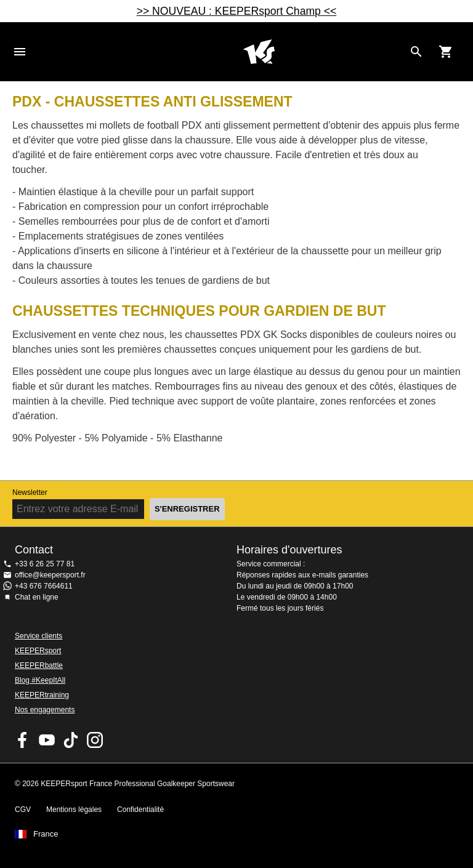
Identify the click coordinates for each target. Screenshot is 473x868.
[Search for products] (416, 52)
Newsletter (30, 492)
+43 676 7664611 (44, 586)
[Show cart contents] (446, 52)
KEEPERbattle (39, 665)
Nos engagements (45, 710)
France (46, 834)
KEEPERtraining (42, 695)
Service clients (38, 636)
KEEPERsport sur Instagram (95, 740)
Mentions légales (74, 810)
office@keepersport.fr (50, 575)
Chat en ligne (37, 597)
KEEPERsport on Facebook (23, 740)
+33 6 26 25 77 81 (45, 564)
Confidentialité (140, 810)
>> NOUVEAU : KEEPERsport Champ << (237, 11)
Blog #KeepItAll (40, 680)
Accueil (259, 52)
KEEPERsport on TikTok (71, 740)
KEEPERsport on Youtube (47, 740)
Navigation (20, 52)
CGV (23, 810)
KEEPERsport (38, 651)
